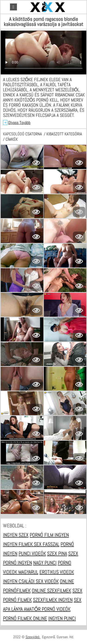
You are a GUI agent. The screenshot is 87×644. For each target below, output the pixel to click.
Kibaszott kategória (64, 134)
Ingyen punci (62, 618)
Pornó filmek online (25, 618)
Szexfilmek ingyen (53, 600)
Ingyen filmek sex (23, 544)
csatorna (34, 134)
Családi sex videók (39, 581)
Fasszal (51, 544)
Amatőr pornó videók (47, 609)
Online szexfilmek (52, 590)
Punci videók (32, 553)
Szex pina (57, 553)
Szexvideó (33, 637)
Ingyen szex (16, 535)
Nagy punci (45, 563)
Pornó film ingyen (49, 535)
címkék (12, 139)
